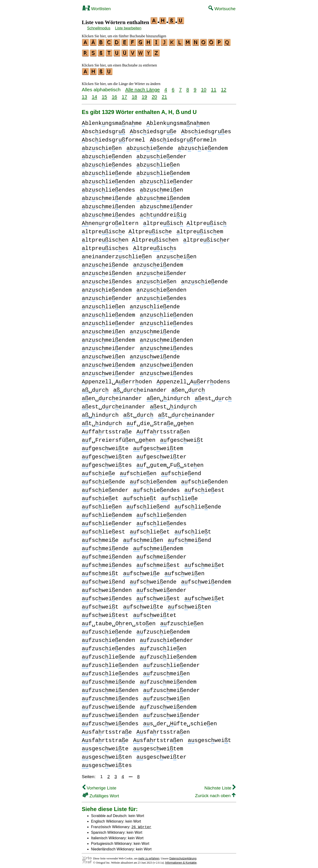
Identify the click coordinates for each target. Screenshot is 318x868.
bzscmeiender (166, 205)
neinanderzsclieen (117, 255)
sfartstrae (105, 738)
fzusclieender (172, 663)
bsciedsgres (206, 130)
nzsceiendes (107, 280)
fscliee (179, 497)
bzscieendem (203, 146)
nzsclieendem (108, 313)
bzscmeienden (108, 205)
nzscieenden (161, 288)
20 (154, 95)
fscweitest (105, 613)
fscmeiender (161, 555)
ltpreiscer (207, 238)
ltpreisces (105, 246)
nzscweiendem (108, 363)
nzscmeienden (166, 338)
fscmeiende (105, 547)
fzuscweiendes (110, 722)
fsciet (140, 497)
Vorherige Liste (99, 786)
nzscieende (205, 280)
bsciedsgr (103, 130)
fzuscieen (182, 622)
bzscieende (150, 146)
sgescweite (105, 747)
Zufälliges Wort (101, 794)
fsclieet (150, 530)
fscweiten (189, 605)
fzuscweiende (108, 705)
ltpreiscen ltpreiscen (130, 238)
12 (224, 87)
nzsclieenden (166, 313)
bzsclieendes (108, 188)
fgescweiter (161, 455)
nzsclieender (108, 321)
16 (114, 95)
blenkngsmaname (112, 121)
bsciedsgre (153, 130)
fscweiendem (206, 580)
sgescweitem (158, 747)
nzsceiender (161, 271)
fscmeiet (204, 563)
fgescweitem (158, 447)
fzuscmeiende (108, 680)
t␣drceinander (186, 413)
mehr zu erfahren (149, 856)
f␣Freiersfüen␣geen (119, 438)
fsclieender (107, 522)
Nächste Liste (220, 786)
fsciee (98, 472)
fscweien (184, 572)
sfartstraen (158, 738)
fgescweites (107, 463)
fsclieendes (161, 522)
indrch (100, 413)
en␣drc (188, 388)
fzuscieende (107, 630)
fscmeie (100, 538)
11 (214, 87)
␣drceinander (140, 388)
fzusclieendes (110, 672)
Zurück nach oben (215, 794)
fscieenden (205, 480)
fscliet (193, 530)
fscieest (204, 488)
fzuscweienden (110, 713)
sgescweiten (107, 755)
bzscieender (161, 155)
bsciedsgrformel (113, 138)
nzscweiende (155, 355)
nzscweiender (108, 371)
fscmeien (143, 538)
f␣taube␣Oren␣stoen (119, 622)
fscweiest (158, 597)
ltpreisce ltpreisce (127, 230)
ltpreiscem (200, 230)
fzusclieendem (168, 655)
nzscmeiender (108, 346)
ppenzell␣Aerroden (117, 380)
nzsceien (176, 255)
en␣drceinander (112, 396)
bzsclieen (158, 163)
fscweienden (107, 588)
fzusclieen (163, 647)
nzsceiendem (158, 263)
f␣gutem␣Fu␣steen (170, 463)
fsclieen (102, 505)
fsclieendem (107, 513)
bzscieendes (107, 163)
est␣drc (213, 396)
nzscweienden (166, 363)
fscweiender (161, 588)
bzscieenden (107, 155)
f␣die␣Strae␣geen (160, 421)
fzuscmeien (167, 672)
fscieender (105, 488)
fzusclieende (108, 655)
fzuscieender (166, 638)
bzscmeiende (107, 196)
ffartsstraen (163, 430)
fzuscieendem (163, 630)
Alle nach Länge (143, 87)
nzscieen (156, 280)
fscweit (100, 605)
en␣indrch (168, 396)
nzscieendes (161, 296)
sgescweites (107, 763)
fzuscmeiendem (168, 680)
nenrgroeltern (110, 221)
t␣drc (138, 413)
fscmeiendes (107, 563)
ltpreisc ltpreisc (185, 221)
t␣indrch (102, 421)
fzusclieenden (110, 663)
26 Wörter (141, 825)
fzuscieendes (108, 647)
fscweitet (155, 613)
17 (124, 95)
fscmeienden (107, 555)
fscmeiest (158, 563)
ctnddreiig (163, 213)
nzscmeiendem (108, 338)
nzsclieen (103, 305)
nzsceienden (107, 271)
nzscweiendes (166, 371)
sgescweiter (161, 755)
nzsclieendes (166, 321)
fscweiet (204, 597)
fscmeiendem (158, 547)
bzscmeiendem (163, 196)
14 (94, 95)
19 (144, 95)
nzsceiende (105, 263)
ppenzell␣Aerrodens (193, 380)
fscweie (141, 572)
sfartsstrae (107, 730)
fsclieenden (161, 513)
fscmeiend (189, 538)
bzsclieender (166, 180)
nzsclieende (155, 305)
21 (164, 95)
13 (84, 95)
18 (134, 95)
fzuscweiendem (168, 705)
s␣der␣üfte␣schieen (180, 722)
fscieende (103, 480)
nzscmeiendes (166, 346)
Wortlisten (97, 9)
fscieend (181, 472)
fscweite (143, 605)
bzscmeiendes (108, 213)
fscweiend (103, 580)
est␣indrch (173, 405)
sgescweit (209, 738)
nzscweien (103, 355)
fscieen (138, 472)
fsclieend (148, 505)
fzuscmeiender (172, 688)
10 (204, 87)
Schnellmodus (99, 28)
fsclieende (198, 505)
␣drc (95, 388)
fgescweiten (107, 455)
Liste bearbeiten (128, 28)
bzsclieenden (108, 180)
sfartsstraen (163, 730)
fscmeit (100, 572)
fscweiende (153, 580)
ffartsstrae (107, 430)
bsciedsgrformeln (183, 138)
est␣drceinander (113, 405)
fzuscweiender (172, 713)
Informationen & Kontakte (181, 861)
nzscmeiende (155, 330)
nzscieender (107, 296)
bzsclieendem (163, 171)
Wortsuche (222, 9)
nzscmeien (103, 330)
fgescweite (105, 447)
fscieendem (153, 480)
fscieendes (157, 488)
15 (104, 95)
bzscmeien (161, 188)
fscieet (100, 497)
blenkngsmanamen (178, 121)
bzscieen (102, 146)
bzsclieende (107, 171)
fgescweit (182, 438)
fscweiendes (107, 597)
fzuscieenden (108, 638)
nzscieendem (107, 288)
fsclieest (103, 530)
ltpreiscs (155, 246)
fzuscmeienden (110, 688)
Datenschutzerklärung (183, 856)
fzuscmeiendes (110, 697)
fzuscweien (167, 697)
